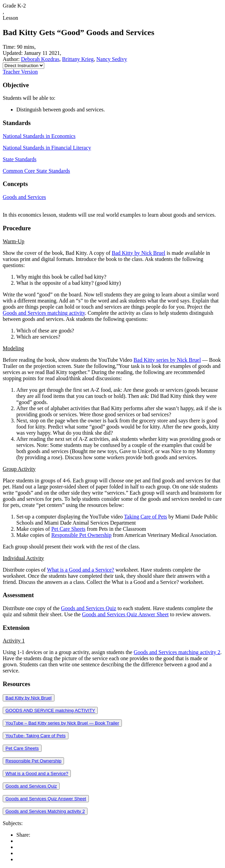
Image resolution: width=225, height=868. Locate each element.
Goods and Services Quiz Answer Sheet (125, 614)
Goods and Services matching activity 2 (177, 652)
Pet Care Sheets (68, 529)
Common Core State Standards (36, 171)
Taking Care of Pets (145, 517)
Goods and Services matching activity (44, 313)
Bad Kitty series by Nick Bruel (167, 360)
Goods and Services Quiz (89, 608)
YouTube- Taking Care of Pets (36, 736)
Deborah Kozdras (40, 59)
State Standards (20, 159)
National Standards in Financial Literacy (47, 148)
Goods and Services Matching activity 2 (45, 811)
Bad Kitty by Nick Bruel (138, 253)
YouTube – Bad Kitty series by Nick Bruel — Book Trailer (62, 723)
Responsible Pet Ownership (82, 535)
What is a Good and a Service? (81, 570)
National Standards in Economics (39, 136)
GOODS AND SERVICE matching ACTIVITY (50, 710)
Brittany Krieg (78, 59)
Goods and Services (24, 197)
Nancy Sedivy (112, 59)
